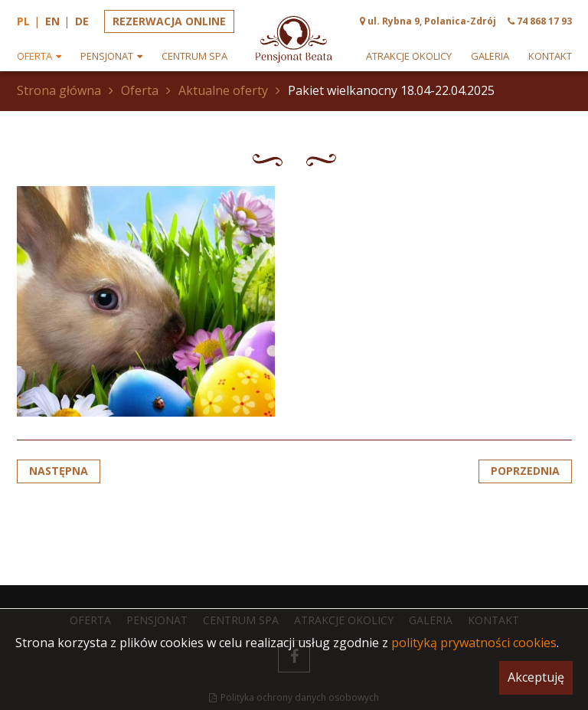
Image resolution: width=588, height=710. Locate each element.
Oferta (140, 90)
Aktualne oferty (223, 90)
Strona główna (59, 90)
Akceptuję (536, 677)
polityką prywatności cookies (474, 643)
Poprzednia (525, 471)
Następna (59, 471)
